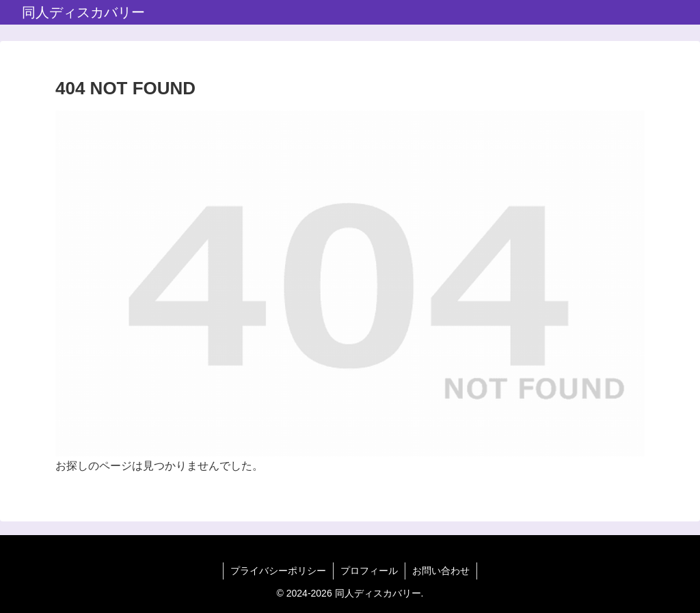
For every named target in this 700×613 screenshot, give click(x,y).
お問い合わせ (441, 571)
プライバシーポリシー (278, 571)
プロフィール (369, 571)
